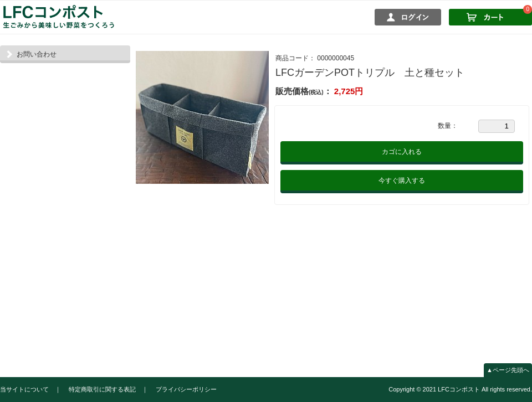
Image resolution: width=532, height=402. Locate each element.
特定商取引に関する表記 (102, 389)
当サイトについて (24, 389)
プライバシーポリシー (186, 389)
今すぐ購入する (402, 181)
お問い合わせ (37, 54)
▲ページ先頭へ (508, 370)
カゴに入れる (402, 152)
